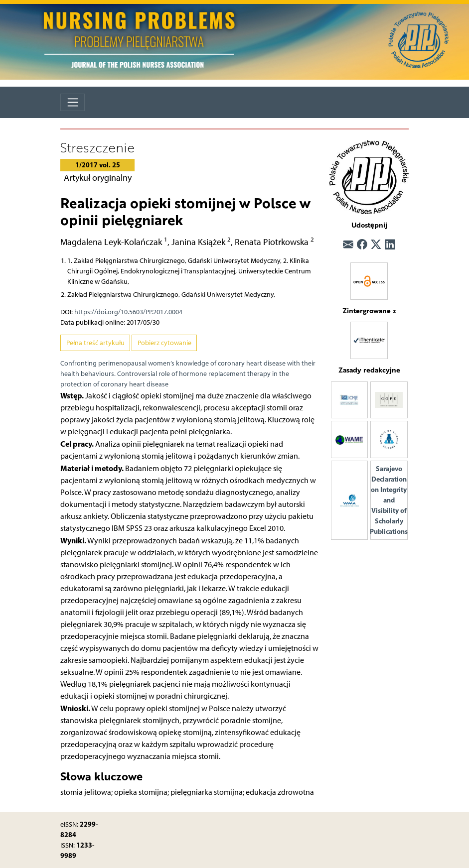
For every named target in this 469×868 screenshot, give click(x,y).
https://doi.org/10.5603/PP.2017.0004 (128, 312)
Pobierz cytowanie (164, 343)
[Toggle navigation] (73, 102)
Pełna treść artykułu (95, 343)
